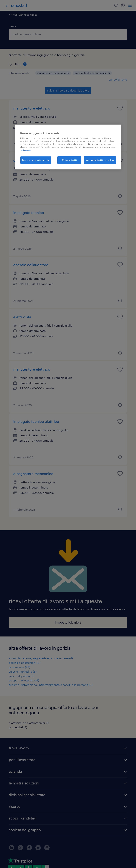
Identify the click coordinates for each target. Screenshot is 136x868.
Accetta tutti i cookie (100, 160)
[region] (68, 147)
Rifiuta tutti (69, 160)
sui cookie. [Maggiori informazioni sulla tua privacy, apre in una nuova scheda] (26, 150)
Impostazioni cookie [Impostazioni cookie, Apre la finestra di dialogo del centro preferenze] (36, 160)
